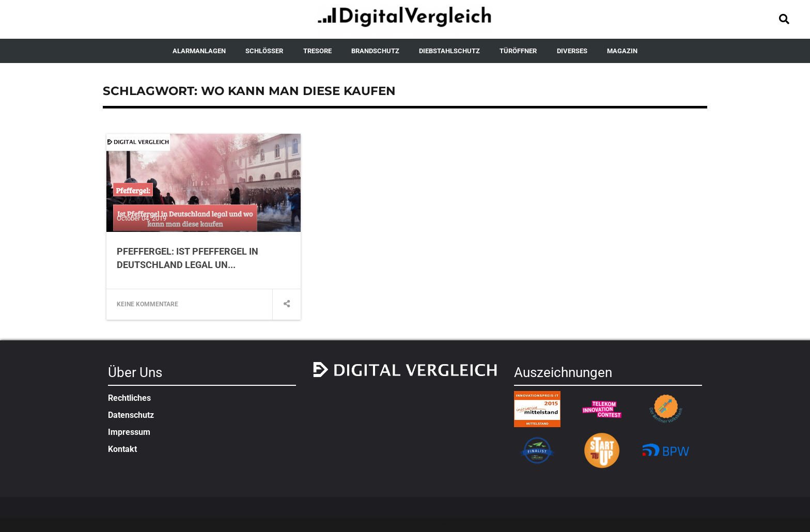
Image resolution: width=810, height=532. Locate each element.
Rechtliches (129, 398)
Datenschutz (131, 415)
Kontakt (122, 449)
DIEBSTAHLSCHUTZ (449, 51)
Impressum (129, 432)
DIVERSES (572, 51)
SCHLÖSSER (264, 51)
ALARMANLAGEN (199, 51)
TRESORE (317, 51)
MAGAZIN (622, 51)
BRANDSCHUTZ (375, 51)
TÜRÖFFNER (518, 51)
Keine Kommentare (147, 304)
